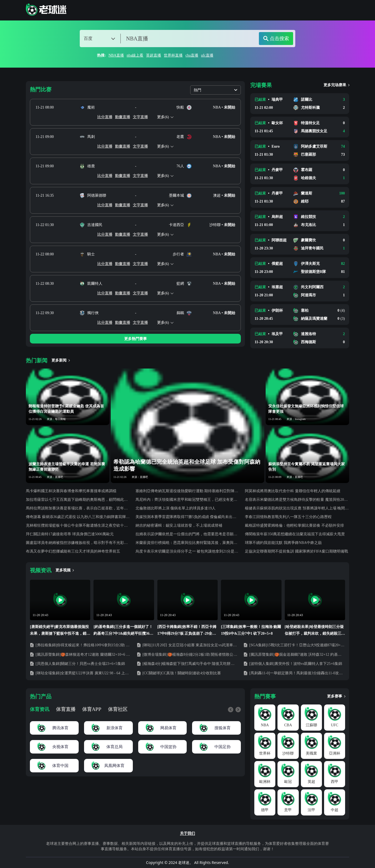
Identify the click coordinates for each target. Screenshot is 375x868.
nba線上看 (135, 55)
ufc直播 (207, 55)
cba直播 (192, 55)
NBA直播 (116, 55)
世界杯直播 (173, 55)
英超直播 (154, 55)
